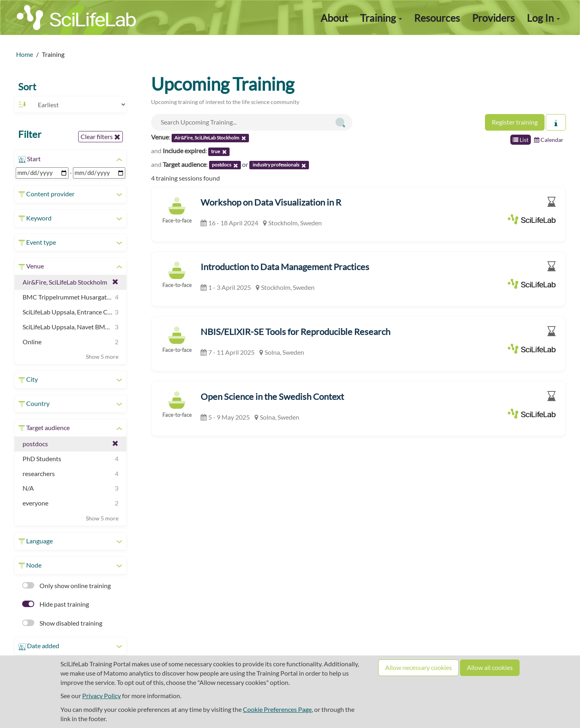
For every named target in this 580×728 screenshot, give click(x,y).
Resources (437, 18)
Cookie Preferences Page (277, 709)
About (334, 18)
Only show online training (66, 586)
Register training (515, 122)
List (521, 140)
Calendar (549, 140)
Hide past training (56, 604)
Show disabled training (62, 623)
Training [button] (381, 18)
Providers (493, 18)
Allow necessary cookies (418, 667)
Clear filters (100, 137)
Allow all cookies (490, 667)
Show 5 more (102, 357)
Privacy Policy (101, 696)
